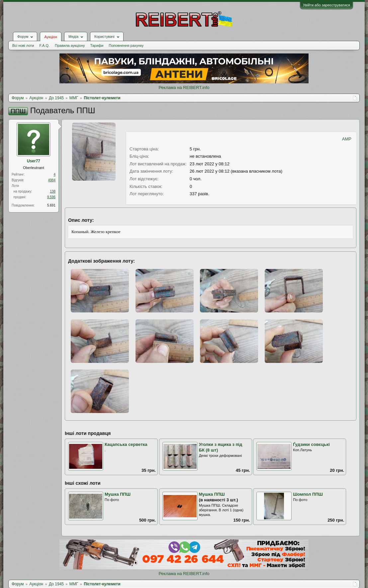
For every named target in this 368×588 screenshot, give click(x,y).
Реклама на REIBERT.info (184, 87)
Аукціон (50, 37)
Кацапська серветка (126, 444)
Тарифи (97, 45)
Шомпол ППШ (308, 494)
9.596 (51, 197)
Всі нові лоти (23, 45)
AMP (347, 139)
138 (53, 191)
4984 (52, 180)
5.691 (51, 205)
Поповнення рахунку (126, 45)
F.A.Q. (44, 45)
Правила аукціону (70, 45)
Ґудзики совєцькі (311, 444)
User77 (34, 161)
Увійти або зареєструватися (326, 5)
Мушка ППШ (118, 494)
